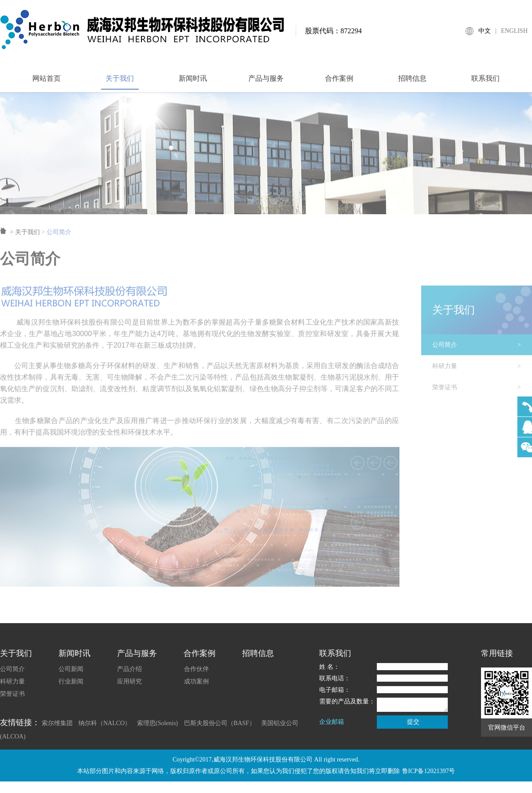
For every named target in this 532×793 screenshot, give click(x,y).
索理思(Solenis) (158, 723)
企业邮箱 (332, 722)
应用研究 (129, 681)
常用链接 (497, 653)
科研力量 (482, 370)
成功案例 (196, 681)
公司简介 (482, 349)
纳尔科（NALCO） (105, 723)
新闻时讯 (193, 82)
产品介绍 (129, 669)
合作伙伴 (196, 669)
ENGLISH (514, 31)
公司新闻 (71, 669)
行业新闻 (71, 681)
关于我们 (120, 82)
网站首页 (47, 82)
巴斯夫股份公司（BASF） (220, 723)
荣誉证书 (482, 392)
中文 (485, 31)
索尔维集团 (57, 723)
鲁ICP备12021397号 (429, 771)
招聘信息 (412, 82)
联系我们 (485, 82)
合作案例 (339, 82)
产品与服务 (266, 82)
